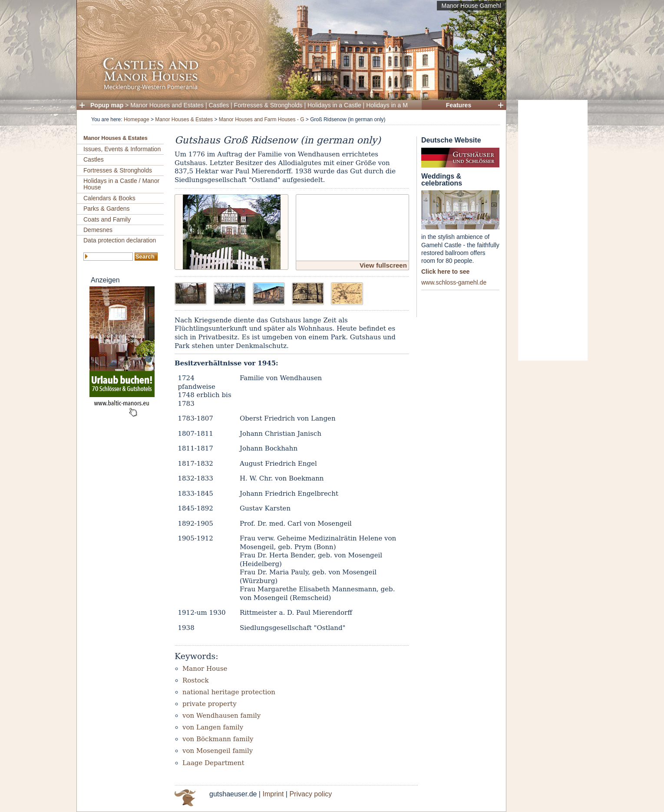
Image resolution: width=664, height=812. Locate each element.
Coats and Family (107, 219)
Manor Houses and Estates (167, 105)
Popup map (107, 105)
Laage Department (213, 763)
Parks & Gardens (107, 209)
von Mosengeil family (218, 751)
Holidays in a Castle (334, 105)
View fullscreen (383, 265)
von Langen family (213, 727)
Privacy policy (311, 794)
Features (459, 105)
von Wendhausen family (221, 716)
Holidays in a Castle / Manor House (121, 184)
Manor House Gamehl (471, 6)
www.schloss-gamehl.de (454, 282)
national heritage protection (229, 692)
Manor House (205, 669)
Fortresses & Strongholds (268, 105)
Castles (219, 105)
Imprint (273, 794)
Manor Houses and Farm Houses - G (262, 119)
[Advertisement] (553, 230)
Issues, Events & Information (122, 149)
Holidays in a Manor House (403, 105)
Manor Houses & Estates (184, 119)
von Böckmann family (218, 739)
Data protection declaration (120, 240)
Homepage (137, 119)
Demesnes (98, 230)
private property (210, 704)
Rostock (196, 680)
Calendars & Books (109, 198)
